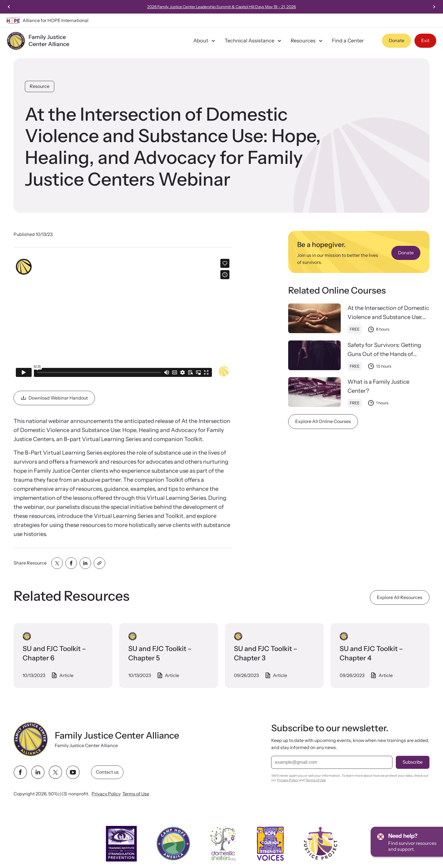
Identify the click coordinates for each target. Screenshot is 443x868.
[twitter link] (55, 772)
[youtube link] (73, 772)
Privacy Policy (106, 794)
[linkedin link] (38, 772)
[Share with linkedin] (85, 563)
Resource (40, 86)
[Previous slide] (9, 7)
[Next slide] (434, 7)
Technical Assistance (254, 41)
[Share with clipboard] (99, 563)
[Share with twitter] (57, 563)
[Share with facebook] (71, 563)
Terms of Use (136, 794)
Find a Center (348, 41)
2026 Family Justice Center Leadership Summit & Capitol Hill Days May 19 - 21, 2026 (243, 7)
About (205, 41)
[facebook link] (20, 772)
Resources (307, 41)
